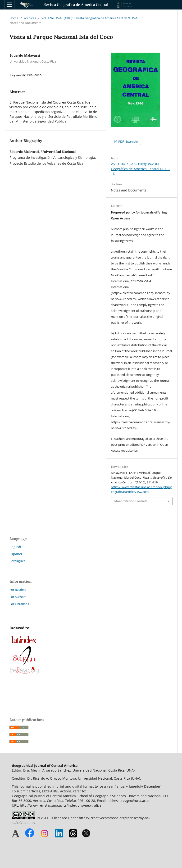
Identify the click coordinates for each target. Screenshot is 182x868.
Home (14, 18)
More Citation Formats (131, 501)
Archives (30, 18)
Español (16, 554)
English (15, 547)
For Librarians (19, 604)
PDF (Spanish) (128, 141)
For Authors (18, 597)
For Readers (18, 590)
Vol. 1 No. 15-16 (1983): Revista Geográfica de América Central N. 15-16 (90, 18)
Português (18, 561)
